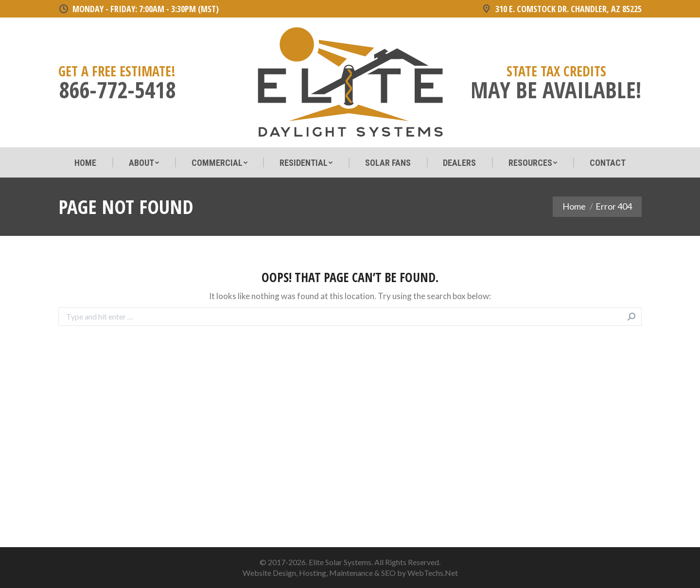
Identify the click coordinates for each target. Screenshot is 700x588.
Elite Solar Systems (340, 562)
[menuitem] (85, 163)
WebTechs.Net (433, 573)
